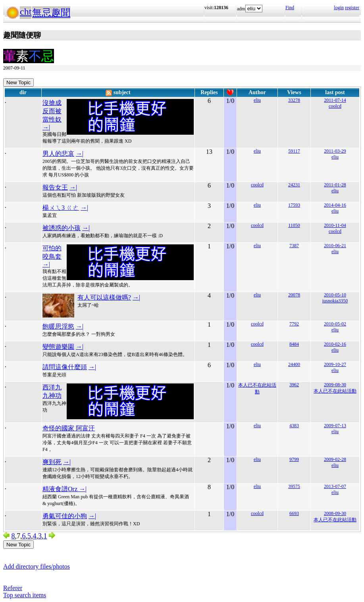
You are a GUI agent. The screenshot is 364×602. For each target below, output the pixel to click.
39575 (294, 486)
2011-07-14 (335, 100)
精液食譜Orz (61, 489)
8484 (294, 344)
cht (26, 12)
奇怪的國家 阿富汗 (69, 428)
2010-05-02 (335, 324)
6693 (294, 513)
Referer (13, 588)
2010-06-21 (335, 246)
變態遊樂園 (58, 347)
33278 (294, 100)
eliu (257, 100)
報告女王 (55, 187)
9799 (294, 459)
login (339, 8)
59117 (294, 151)
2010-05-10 (335, 295)
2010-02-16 (335, 344)
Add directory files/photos (37, 566)
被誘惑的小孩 (62, 228)
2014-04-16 (335, 205)
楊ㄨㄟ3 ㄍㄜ (61, 208)
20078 (294, 295)
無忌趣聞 (51, 13)
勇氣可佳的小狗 (65, 516)
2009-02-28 (335, 459)
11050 (294, 225)
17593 (294, 205)
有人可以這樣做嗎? (104, 297)
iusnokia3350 (335, 301)
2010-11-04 (335, 225)
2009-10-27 (335, 364)
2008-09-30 (335, 513)
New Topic (18, 82)
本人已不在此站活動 (335, 391)
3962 (294, 385)
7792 (294, 324)
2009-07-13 (335, 426)
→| (46, 127)
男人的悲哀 (58, 154)
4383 (294, 426)
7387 (294, 246)
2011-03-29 (335, 151)
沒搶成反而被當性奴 (52, 111)
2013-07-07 (335, 486)
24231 (294, 185)
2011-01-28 (335, 185)
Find (290, 8)
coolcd (335, 106)
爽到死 (52, 462)
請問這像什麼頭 (65, 367)
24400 (294, 364)
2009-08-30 (335, 385)
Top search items (25, 595)
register (352, 8)
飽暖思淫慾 (58, 326)
